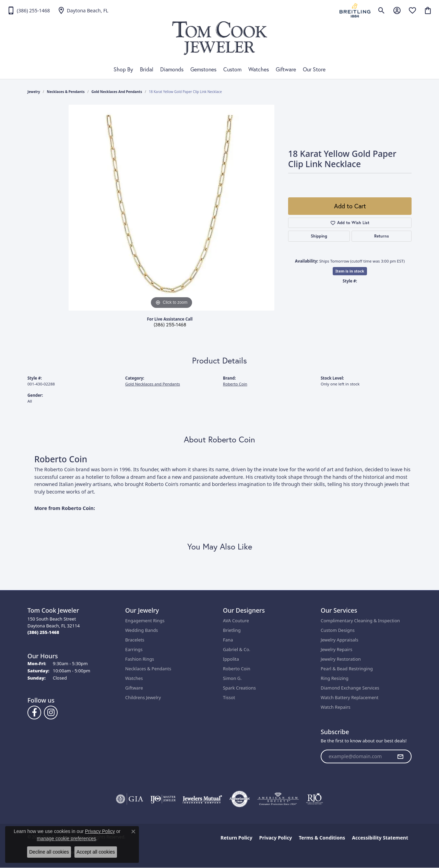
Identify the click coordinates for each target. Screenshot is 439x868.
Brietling (232, 630)
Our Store (314, 69)
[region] (171, 208)
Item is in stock (350, 271)
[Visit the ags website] (278, 799)
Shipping (319, 236)
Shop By (123, 69)
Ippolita (231, 659)
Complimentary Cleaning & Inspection (360, 621)
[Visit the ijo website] (163, 799)
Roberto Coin (235, 384)
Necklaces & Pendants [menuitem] (148, 669)
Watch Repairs (336, 707)
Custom (232, 69)
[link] (28, 10)
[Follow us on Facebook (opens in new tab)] (34, 713)
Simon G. (232, 678)
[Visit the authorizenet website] (240, 799)
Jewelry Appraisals (340, 640)
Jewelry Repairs (336, 649)
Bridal (147, 69)
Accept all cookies (96, 852)
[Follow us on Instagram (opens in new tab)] (51, 713)
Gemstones (203, 69)
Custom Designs (338, 630)
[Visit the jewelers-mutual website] (202, 799)
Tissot (229, 697)
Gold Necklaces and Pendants (117, 92)
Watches (259, 69)
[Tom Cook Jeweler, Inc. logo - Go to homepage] (220, 38)
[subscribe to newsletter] (400, 756)
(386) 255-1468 (170, 325)
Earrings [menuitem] (134, 649)
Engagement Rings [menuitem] (145, 621)
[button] (382, 10)
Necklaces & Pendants (66, 92)
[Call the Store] (43, 632)
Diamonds (172, 69)
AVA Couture (236, 621)
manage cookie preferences (66, 838)
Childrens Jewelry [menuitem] (143, 697)
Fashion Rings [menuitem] (140, 659)
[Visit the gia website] (130, 799)
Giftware (286, 69)
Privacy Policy (276, 838)
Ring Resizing (335, 678)
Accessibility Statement (380, 838)
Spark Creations (239, 688)
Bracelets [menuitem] (135, 640)
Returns (382, 236)
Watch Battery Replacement (350, 697)
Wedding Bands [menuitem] (142, 630)
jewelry (34, 92)
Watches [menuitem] (134, 678)
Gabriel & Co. (237, 649)
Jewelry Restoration (341, 659)
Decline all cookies (49, 852)
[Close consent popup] (133, 832)
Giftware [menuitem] (134, 688)
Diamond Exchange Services (350, 688)
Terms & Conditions (322, 838)
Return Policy (236, 838)
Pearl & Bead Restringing (347, 669)
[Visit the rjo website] (315, 799)
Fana (228, 640)
